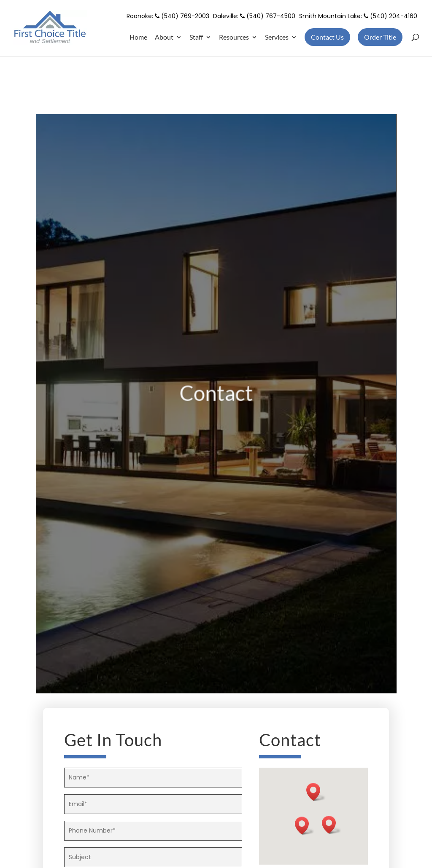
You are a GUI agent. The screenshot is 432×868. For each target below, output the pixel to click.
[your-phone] (153, 831)
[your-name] (153, 778)
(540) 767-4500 (268, 16)
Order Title (380, 37)
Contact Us (327, 37)
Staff (196, 37)
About (164, 37)
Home (138, 37)
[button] (305, 826)
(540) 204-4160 (390, 16)
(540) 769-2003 (182, 16)
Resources (234, 37)
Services (277, 37)
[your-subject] (153, 857)
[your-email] (153, 804)
